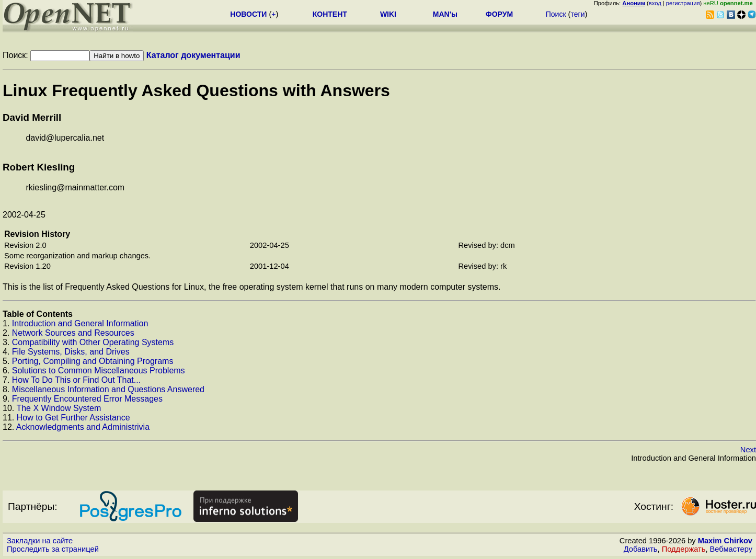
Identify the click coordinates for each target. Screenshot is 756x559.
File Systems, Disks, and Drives (71, 352)
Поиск (556, 14)
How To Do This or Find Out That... (76, 380)
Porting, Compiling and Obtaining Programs (93, 361)
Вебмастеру (731, 549)
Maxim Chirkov (725, 541)
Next (748, 450)
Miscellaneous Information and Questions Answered (108, 389)
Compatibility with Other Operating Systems (93, 342)
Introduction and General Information (80, 323)
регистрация (683, 3)
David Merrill (32, 117)
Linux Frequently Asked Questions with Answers (196, 90)
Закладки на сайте (40, 541)
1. (7, 323)
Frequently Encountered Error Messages (87, 399)
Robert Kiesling (39, 167)
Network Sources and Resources (73, 333)
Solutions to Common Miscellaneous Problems (99, 370)
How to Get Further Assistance (73, 418)
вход (655, 3)
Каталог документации (193, 55)
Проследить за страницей (53, 549)
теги (577, 14)
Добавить (641, 549)
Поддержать (684, 549)
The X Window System (59, 408)
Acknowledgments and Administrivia (83, 427)
